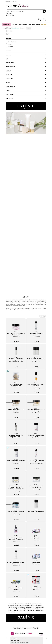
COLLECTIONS (26, 98)
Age (26, 59)
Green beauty (26, 94)
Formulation (26, 63)
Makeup (38, 25)
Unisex (9, 31)
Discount (26, 51)
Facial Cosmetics (23, 25)
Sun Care (44, 25)
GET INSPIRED (9, 14)
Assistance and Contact (11, 1)
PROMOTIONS (10, 15)
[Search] (44, 11)
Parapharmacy (7, 28)
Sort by (42, 316)
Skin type (26, 55)
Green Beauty (15, 28)
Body (30, 25)
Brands (28, 28)
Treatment (26, 79)
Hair (33, 25)
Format (26, 83)
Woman (9, 34)
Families (26, 38)
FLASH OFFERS (7, 25)
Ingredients (26, 75)
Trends (26, 90)
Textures (26, 71)
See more (23, 28)
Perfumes (15, 25)
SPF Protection (26, 67)
